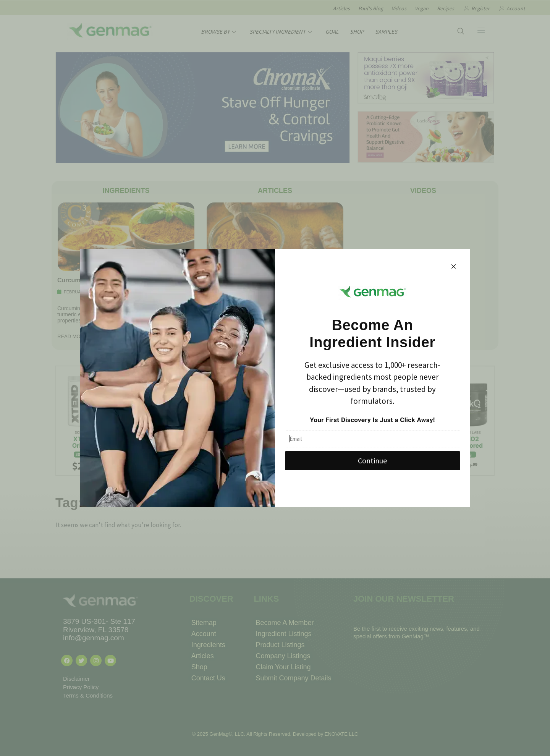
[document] (275, 378)
